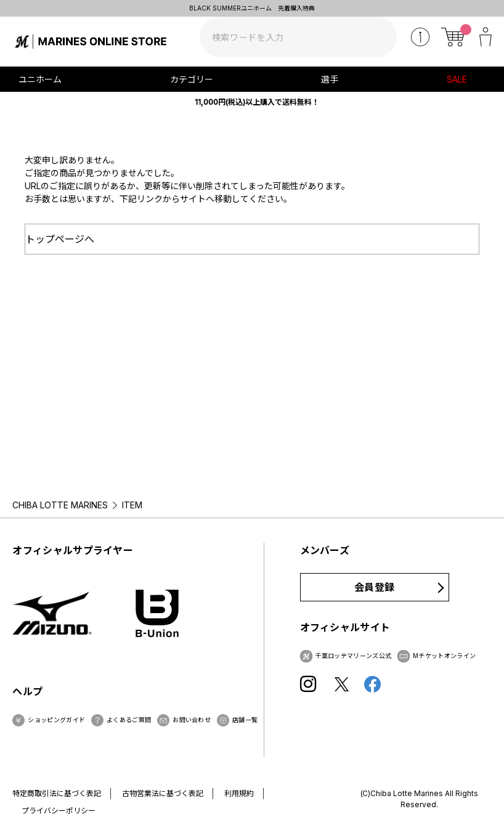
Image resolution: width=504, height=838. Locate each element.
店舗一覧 (245, 720)
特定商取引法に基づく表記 (57, 793)
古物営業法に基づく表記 (163, 793)
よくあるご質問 (129, 720)
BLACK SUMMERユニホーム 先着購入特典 (252, 8)
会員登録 (374, 587)
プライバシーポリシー (59, 811)
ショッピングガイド (56, 720)
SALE (457, 79)
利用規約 (239, 793)
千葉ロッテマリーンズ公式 (354, 656)
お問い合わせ (192, 720)
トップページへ (60, 239)
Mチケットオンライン (444, 656)
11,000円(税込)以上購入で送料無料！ (257, 102)
